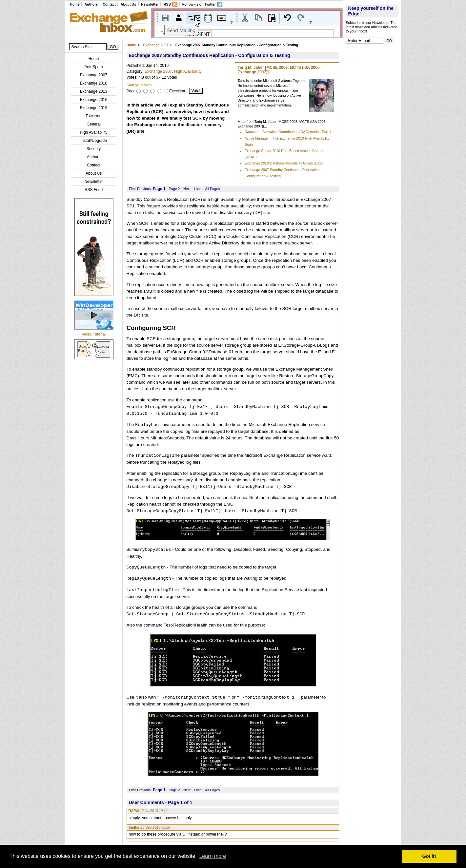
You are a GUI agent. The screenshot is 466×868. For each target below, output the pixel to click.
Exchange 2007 (94, 75)
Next (187, 189)
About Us (128, 4)
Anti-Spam (93, 67)
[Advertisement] (372, 146)
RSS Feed (94, 190)
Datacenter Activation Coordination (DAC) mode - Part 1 (288, 132)
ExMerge (93, 116)
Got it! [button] (429, 856)
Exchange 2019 (94, 108)
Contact (109, 4)
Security (94, 149)
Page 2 (174, 189)
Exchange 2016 (94, 100)
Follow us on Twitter (199, 4)
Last (197, 189)
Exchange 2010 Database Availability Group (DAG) (284, 163)
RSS (167, 4)
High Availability (94, 132)
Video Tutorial (94, 334)
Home (75, 4)
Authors (91, 4)
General (94, 124)
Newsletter (150, 4)
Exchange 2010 (94, 83)
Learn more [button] (213, 856)
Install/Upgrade (94, 141)
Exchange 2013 (94, 91)
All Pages (212, 189)
